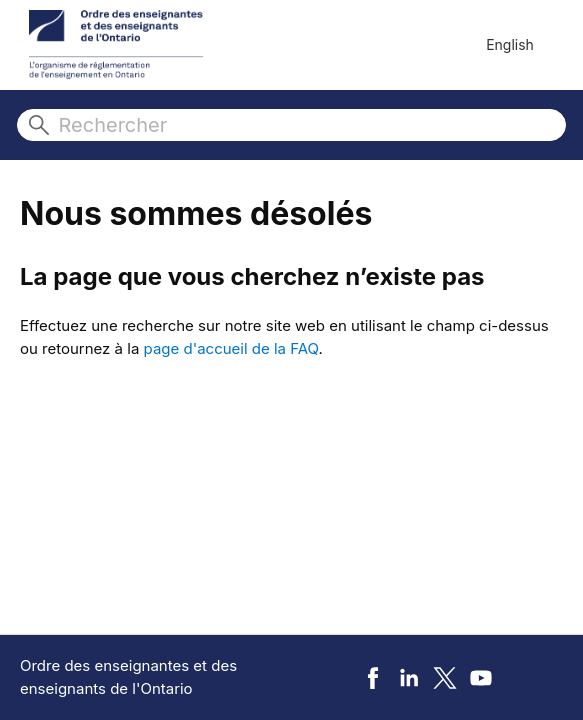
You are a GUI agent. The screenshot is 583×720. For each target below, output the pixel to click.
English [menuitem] (510, 44)
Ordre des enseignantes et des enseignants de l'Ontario (128, 677)
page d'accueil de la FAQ (231, 348)
